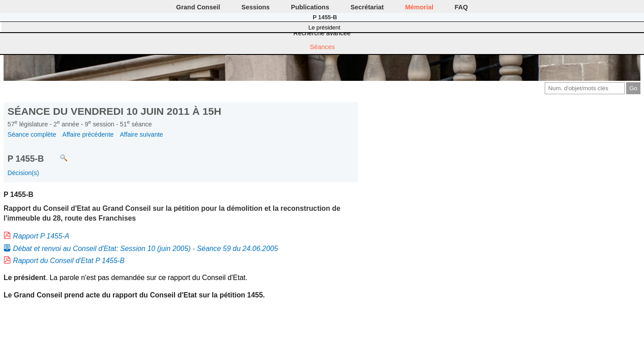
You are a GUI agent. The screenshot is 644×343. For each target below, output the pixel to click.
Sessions (256, 7)
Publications (310, 7)
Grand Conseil (198, 7)
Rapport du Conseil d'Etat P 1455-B (69, 261)
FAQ (462, 7)
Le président (324, 27)
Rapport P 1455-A (41, 236)
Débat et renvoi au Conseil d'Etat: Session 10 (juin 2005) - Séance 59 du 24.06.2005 (146, 249)
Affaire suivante (142, 134)
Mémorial (419, 7)
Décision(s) (23, 173)
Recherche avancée (322, 33)
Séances (322, 47)
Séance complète (32, 134)
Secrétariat (367, 7)
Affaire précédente (88, 134)
